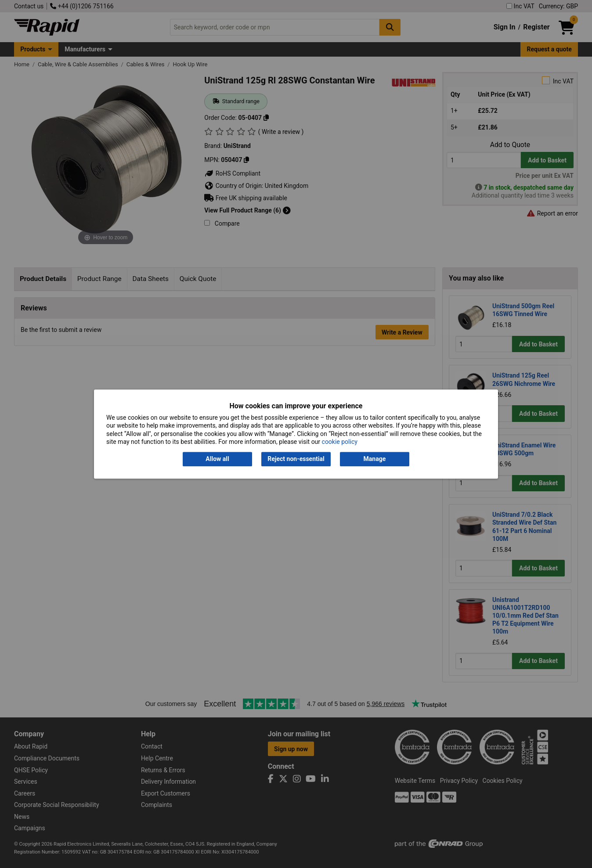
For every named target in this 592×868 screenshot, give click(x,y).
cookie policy (340, 442)
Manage (375, 459)
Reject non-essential (296, 459)
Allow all (217, 459)
